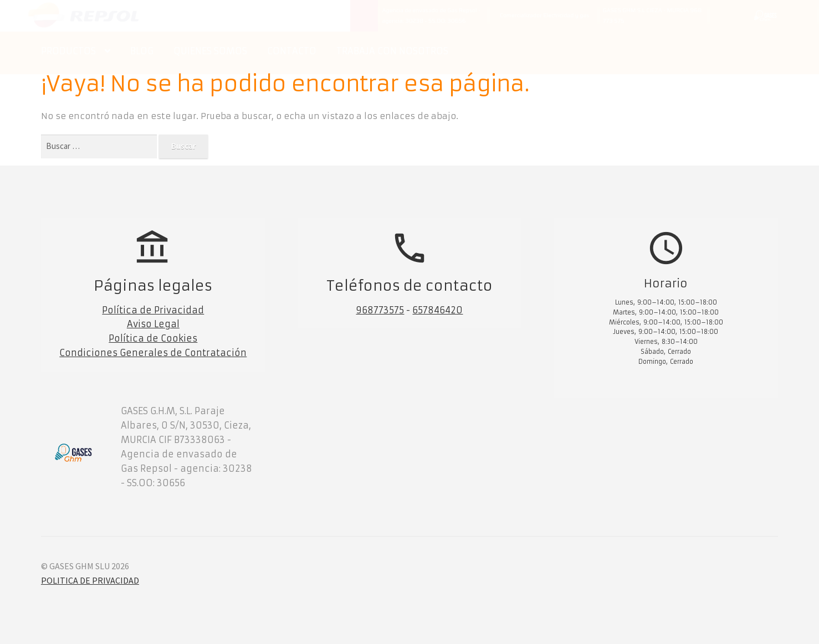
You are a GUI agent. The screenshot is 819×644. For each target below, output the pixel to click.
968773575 (380, 310)
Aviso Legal (153, 324)
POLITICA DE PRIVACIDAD (90, 580)
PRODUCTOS (68, 51)
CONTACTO (292, 51)
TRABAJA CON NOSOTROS (392, 51)
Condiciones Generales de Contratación (153, 353)
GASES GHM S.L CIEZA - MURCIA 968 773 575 (652, 16)
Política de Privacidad (153, 310)
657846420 (437, 310)
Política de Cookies (153, 338)
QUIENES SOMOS (210, 51)
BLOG (142, 51)
